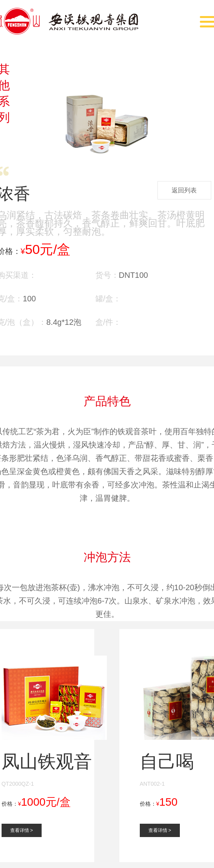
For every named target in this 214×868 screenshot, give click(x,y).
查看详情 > (22, 830)
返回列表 (184, 190)
